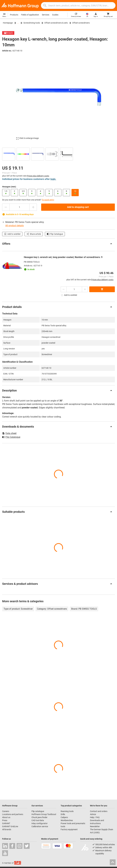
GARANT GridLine (10, 826)
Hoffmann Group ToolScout (44, 814)
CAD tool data (38, 820)
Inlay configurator (40, 823)
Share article (34, 234)
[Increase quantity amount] (33, 207)
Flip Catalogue (55, 234)
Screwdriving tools (32, 23)
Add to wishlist (12, 234)
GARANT (6, 823)
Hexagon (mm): (9, 187)
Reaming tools (67, 811)
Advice (93, 814)
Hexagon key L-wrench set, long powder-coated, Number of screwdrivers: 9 (63, 257)
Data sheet (9, 433)
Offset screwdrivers (81, 23)
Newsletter (95, 826)
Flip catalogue (38, 811)
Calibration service (40, 826)
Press (5, 820)
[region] (58, 154)
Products (14, 15)
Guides (55, 15)
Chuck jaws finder (39, 817)
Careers (6, 811)
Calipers (64, 817)
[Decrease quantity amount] (6, 207)
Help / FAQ (95, 817)
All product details (15, 226)
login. (53, 179)
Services (46, 15)
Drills (63, 814)
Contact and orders (99, 811)
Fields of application (30, 15)
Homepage (8, 23)
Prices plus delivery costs (38, 176)
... (18, 23)
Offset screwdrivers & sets (56, 23)
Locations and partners (13, 814)
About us (6, 817)
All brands (7, 829)
